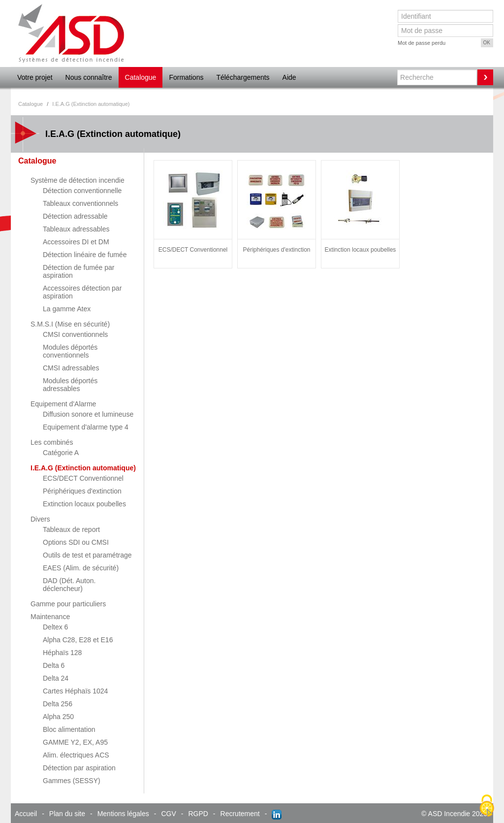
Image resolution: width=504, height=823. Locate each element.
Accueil (26, 814)
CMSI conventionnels (75, 334)
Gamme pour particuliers (68, 604)
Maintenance (50, 617)
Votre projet (35, 77)
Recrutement (240, 814)
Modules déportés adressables (70, 385)
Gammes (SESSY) (72, 781)
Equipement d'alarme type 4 (86, 427)
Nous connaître (89, 77)
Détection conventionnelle (82, 191)
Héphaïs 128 (62, 653)
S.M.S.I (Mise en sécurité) (70, 324)
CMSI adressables (71, 368)
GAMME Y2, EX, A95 (75, 742)
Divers (40, 519)
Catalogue (141, 77)
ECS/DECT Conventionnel (83, 478)
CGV (168, 814)
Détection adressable (75, 216)
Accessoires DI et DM (76, 242)
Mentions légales (123, 814)
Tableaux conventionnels (80, 203)
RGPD (198, 814)
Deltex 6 (55, 627)
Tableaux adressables (76, 229)
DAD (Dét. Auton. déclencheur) (69, 585)
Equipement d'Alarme (63, 404)
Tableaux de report (71, 529)
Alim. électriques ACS (76, 755)
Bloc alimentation (69, 729)
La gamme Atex (67, 309)
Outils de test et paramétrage (87, 555)
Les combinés (52, 442)
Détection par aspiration (79, 768)
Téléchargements (243, 77)
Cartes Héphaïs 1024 (75, 691)
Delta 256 (58, 704)
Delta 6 (54, 665)
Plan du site (67, 814)
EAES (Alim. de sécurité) (81, 568)
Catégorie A (61, 453)
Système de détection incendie (78, 180)
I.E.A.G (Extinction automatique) (83, 468)
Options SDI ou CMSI (76, 542)
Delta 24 (56, 678)
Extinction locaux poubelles (84, 504)
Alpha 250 (58, 717)
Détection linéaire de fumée (85, 255)
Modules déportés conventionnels (70, 351)
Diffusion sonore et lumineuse (88, 414)
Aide (289, 77)
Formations (186, 77)
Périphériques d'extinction (82, 491)
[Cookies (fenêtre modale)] (487, 806)
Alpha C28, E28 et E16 (78, 640)
